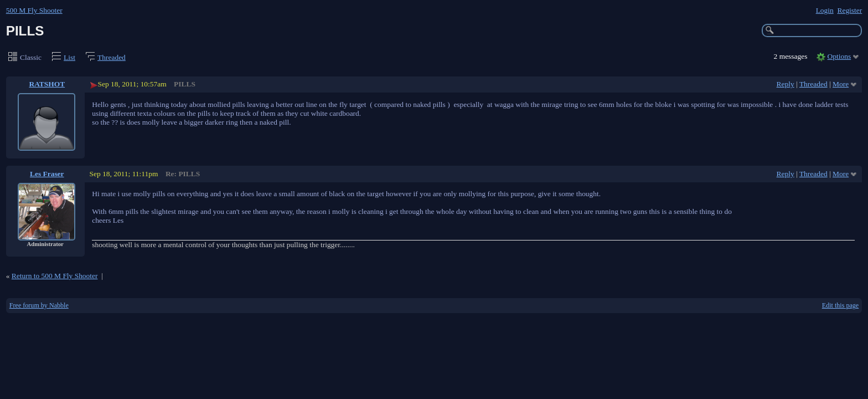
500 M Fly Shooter (34, 10)
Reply (786, 84)
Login (825, 10)
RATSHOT (47, 84)
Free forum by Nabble (39, 305)
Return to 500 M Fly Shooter (55, 276)
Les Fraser (47, 174)
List (69, 57)
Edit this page (840, 305)
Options (839, 56)
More (841, 84)
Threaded (112, 57)
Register (849, 10)
